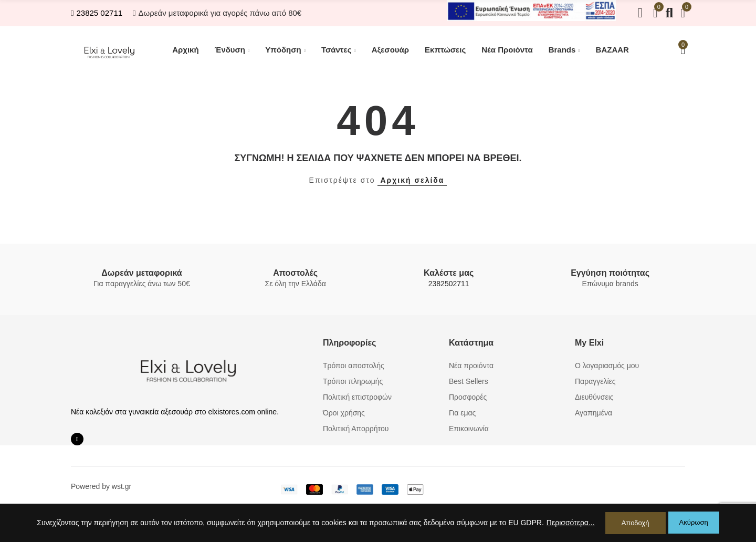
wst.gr (122, 486)
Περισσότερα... (571, 523)
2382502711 (449, 284)
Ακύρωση (694, 523)
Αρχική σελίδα (412, 180)
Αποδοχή (636, 523)
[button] (97, 13)
